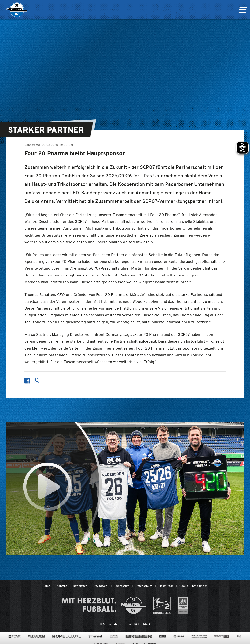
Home (46, 586)
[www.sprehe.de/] (239, 636)
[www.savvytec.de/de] (222, 636)
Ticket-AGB (166, 586)
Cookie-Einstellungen (193, 586)
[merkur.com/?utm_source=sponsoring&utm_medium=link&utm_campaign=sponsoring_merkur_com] (179, 636)
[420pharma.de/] (15, 636)
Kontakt (62, 586)
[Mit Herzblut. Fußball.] (104, 605)
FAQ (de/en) (101, 586)
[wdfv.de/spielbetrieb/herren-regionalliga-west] (183, 605)
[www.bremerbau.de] (139, 636)
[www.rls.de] (199, 636)
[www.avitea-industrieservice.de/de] (114, 636)
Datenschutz (144, 586)
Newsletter (80, 586)
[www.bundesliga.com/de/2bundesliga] (162, 605)
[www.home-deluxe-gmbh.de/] (66, 636)
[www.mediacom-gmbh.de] (36, 636)
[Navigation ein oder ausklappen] (243, 10)
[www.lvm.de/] (163, 636)
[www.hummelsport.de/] (95, 636)
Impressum (122, 586)
